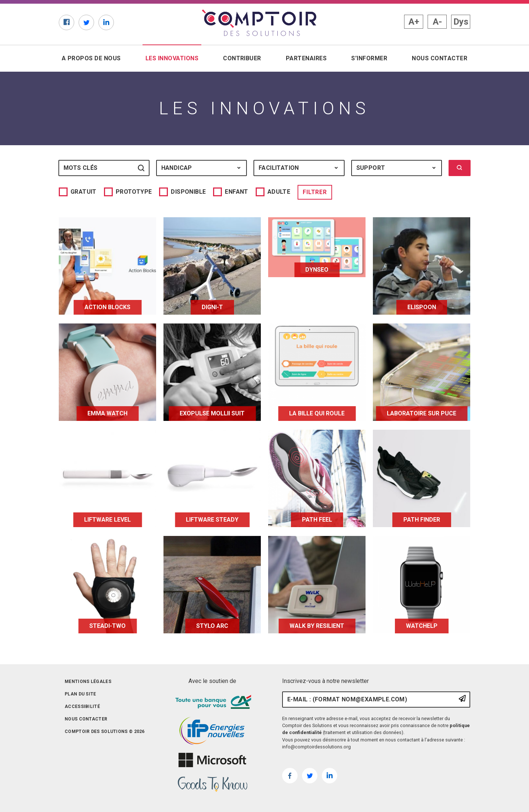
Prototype (134, 192)
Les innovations (173, 58)
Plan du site (80, 694)
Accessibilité (82, 707)
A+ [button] (414, 22)
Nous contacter (440, 58)
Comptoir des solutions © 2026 (105, 731)
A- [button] (437, 22)
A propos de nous (91, 58)
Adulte (279, 192)
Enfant (236, 192)
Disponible (188, 192)
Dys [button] (461, 22)
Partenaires (306, 58)
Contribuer (242, 58)
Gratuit (84, 192)
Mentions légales (88, 682)
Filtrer (315, 192)
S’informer (369, 58)
